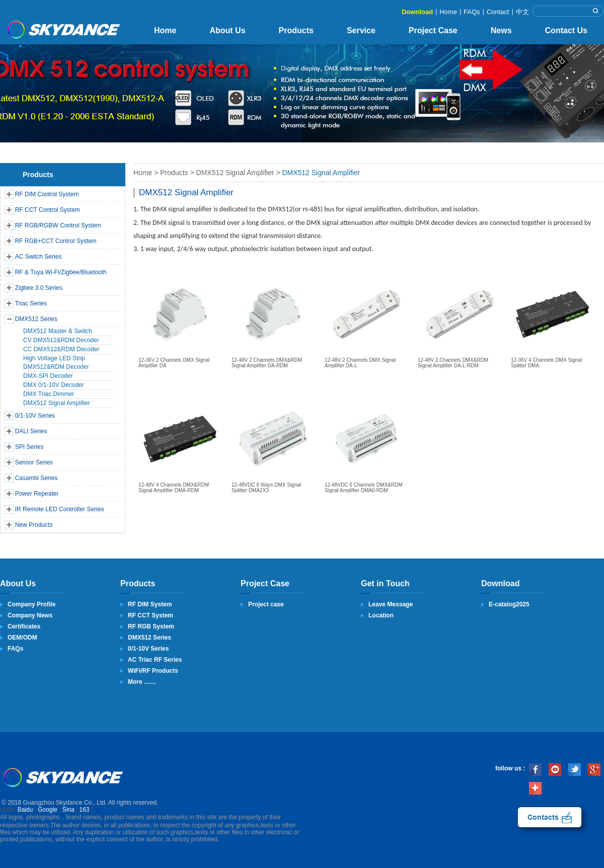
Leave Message (391, 604)
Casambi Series (36, 478)
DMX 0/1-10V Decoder (54, 385)
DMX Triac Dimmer (49, 394)
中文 (522, 12)
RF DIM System (150, 604)
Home (448, 12)
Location (381, 615)
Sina (68, 810)
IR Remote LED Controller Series (60, 509)
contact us (550, 817)
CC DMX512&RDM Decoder (61, 349)
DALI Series (31, 431)
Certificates (24, 626)
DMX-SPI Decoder (48, 376)
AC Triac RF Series (155, 660)
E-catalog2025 (509, 604)
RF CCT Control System (48, 210)
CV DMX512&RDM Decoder (61, 340)
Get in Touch (385, 583)
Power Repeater (37, 494)
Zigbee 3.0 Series (39, 288)
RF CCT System (150, 615)
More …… (142, 682)
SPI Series (29, 447)
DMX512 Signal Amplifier (57, 403)
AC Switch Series (39, 257)
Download (417, 12)
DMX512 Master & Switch (58, 331)
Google (48, 810)
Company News (30, 615)
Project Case (433, 30)
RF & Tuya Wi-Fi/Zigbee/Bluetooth (61, 272)
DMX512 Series (36, 319)
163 (85, 810)
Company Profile (31, 604)
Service (361, 30)
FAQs (472, 12)
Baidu (25, 810)
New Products (34, 525)
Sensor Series (34, 462)
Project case (266, 604)
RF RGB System (151, 626)
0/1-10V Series (35, 416)
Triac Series (31, 303)
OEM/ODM (22, 638)
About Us (227, 30)
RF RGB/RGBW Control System (58, 225)
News (501, 30)
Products (296, 30)
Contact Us (566, 30)
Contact (498, 12)
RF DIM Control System (47, 194)
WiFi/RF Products (153, 671)
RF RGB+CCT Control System (56, 241)
